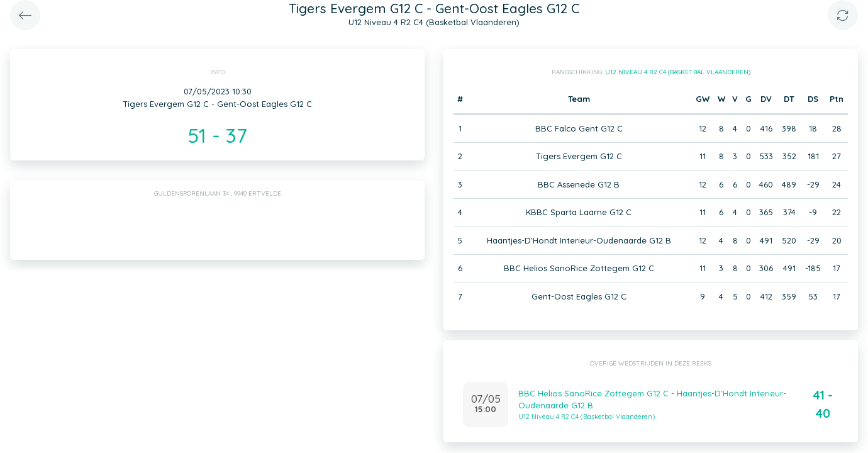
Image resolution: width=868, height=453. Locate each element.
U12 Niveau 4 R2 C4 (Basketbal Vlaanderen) (678, 72)
